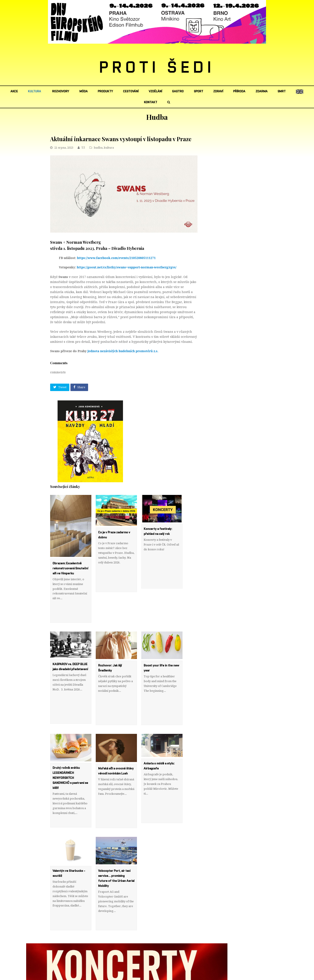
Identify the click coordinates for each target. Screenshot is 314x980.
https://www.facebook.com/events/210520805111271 (116, 258)
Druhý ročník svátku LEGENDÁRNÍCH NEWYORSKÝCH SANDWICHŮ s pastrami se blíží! (70, 759)
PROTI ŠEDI (157, 68)
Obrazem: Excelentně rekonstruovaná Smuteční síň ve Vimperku (70, 568)
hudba (98, 148)
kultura (109, 148)
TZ (83, 148)
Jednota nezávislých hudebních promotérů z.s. (123, 351)
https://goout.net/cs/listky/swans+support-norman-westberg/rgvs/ (127, 267)
